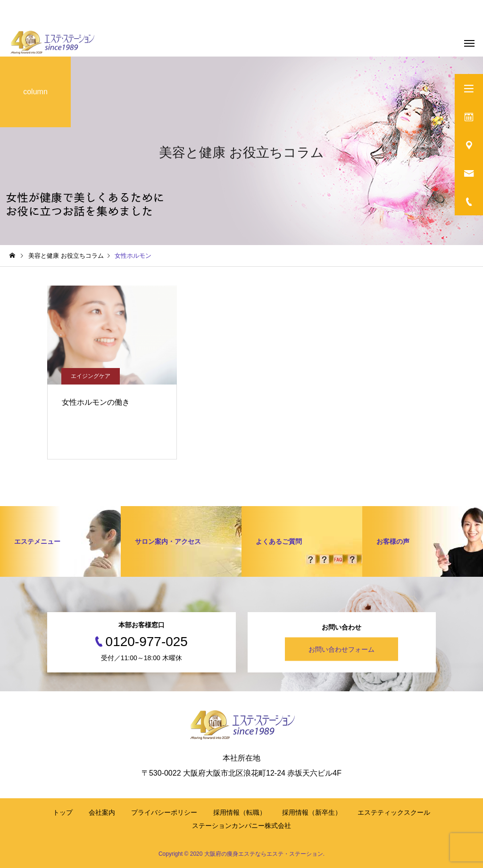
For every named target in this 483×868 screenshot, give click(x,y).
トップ (63, 812)
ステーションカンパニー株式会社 (241, 826)
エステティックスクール (394, 812)
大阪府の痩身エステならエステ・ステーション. (264, 854)
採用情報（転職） (240, 812)
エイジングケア (91, 376)
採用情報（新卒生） (312, 812)
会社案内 (102, 812)
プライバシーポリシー (164, 812)
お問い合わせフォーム (341, 649)
